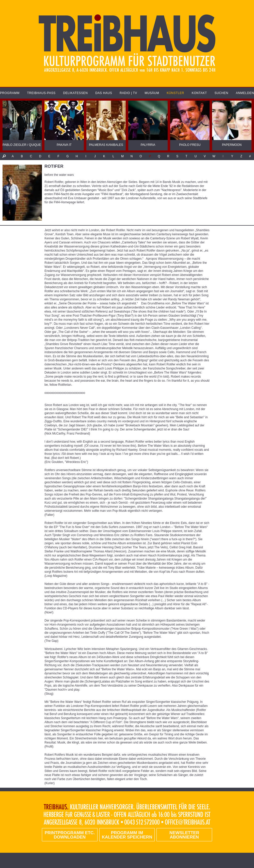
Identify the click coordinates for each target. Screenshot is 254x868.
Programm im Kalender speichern (127, 835)
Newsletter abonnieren (184, 835)
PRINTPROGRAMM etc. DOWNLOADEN (70, 835)
